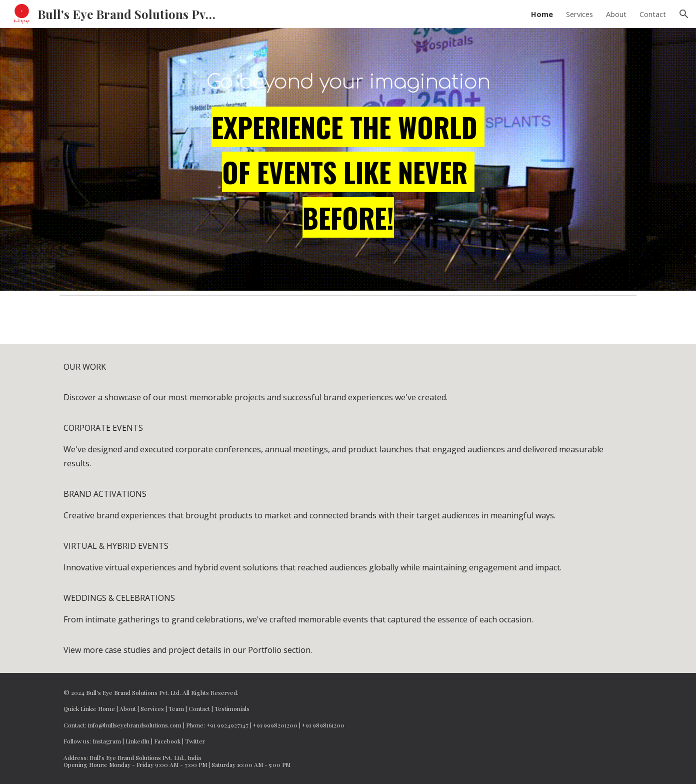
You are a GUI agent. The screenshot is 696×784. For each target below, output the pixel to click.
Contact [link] (653, 14)
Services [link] (579, 14)
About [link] (616, 14)
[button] (684, 14)
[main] (348, 79)
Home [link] (542, 14)
